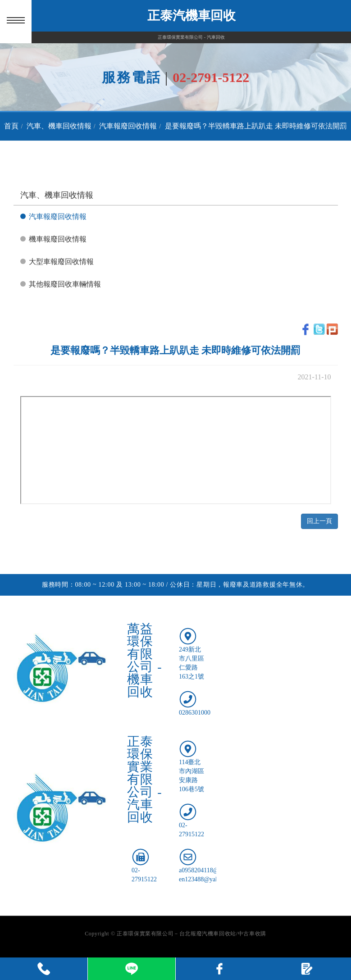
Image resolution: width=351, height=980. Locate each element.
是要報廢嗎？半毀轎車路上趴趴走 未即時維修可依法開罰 (256, 126)
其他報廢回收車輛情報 (65, 284)
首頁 (11, 126)
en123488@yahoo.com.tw (212, 879)
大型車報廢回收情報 (61, 262)
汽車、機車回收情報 (59, 126)
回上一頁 (319, 521)
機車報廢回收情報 (58, 239)
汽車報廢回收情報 (128, 126)
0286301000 (195, 713)
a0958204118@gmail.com (212, 870)
